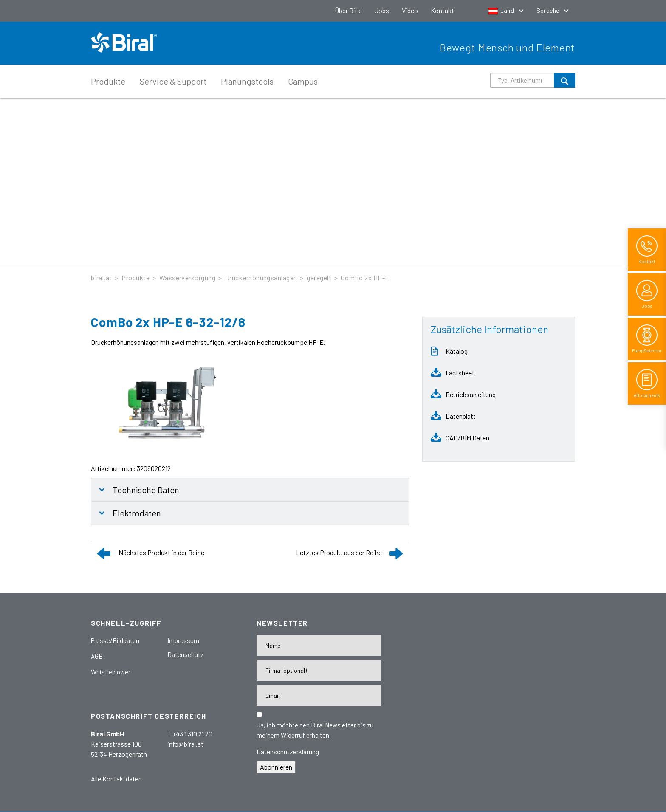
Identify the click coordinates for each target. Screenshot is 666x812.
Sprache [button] (549, 10)
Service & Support (173, 81)
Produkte (108, 81)
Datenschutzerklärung (288, 751)
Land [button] (502, 10)
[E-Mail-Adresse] (319, 695)
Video (410, 10)
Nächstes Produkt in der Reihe (161, 552)
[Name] (319, 645)
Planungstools (247, 81)
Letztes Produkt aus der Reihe (339, 552)
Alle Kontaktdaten (116, 779)
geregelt (319, 278)
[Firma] (319, 670)
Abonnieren (276, 767)
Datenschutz (185, 654)
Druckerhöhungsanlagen (261, 278)
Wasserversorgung (188, 278)
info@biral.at (185, 744)
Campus (303, 81)
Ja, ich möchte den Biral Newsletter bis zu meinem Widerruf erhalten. (315, 730)
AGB (97, 656)
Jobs (382, 10)
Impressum (183, 640)
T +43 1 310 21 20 (190, 734)
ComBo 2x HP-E (365, 278)
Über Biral (348, 10)
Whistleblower (111, 672)
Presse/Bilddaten (115, 640)
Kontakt (442, 10)
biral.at (102, 278)
